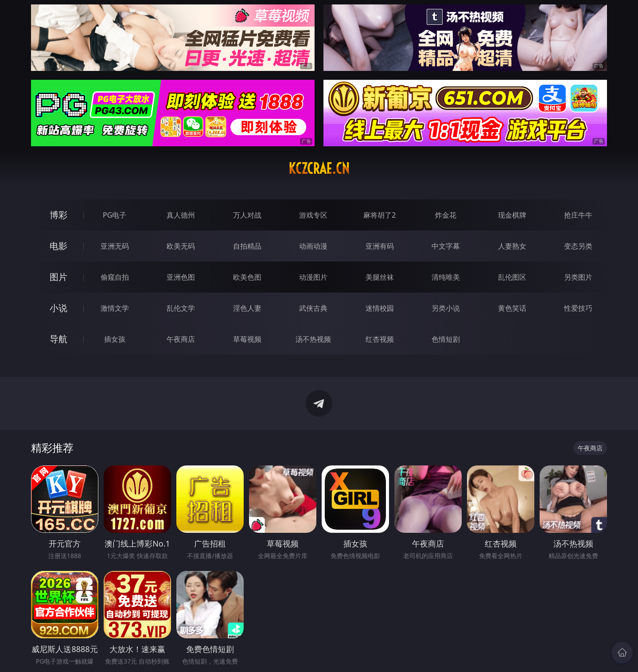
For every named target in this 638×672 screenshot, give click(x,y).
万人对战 (247, 215)
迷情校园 (380, 308)
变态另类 (578, 246)
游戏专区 (313, 215)
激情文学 (115, 308)
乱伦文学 (181, 308)
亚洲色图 (181, 277)
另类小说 (446, 308)
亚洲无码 (115, 246)
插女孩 (115, 339)
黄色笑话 (512, 308)
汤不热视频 (313, 339)
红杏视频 (380, 339)
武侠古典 (313, 308)
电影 (58, 246)
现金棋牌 (512, 215)
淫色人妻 (247, 308)
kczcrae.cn (319, 168)
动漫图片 (313, 277)
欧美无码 (181, 246)
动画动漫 (313, 246)
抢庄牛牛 (578, 215)
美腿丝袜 (380, 277)
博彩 (58, 215)
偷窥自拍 (115, 277)
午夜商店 (181, 339)
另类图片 (578, 277)
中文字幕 (446, 246)
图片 (58, 277)
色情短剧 (446, 339)
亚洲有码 (380, 246)
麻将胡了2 (379, 215)
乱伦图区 (512, 277)
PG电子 (115, 215)
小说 (58, 308)
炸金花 (446, 215)
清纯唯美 (446, 277)
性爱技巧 (578, 308)
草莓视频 (247, 339)
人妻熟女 (512, 246)
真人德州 (181, 215)
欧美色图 (247, 277)
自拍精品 (247, 246)
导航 (58, 339)
